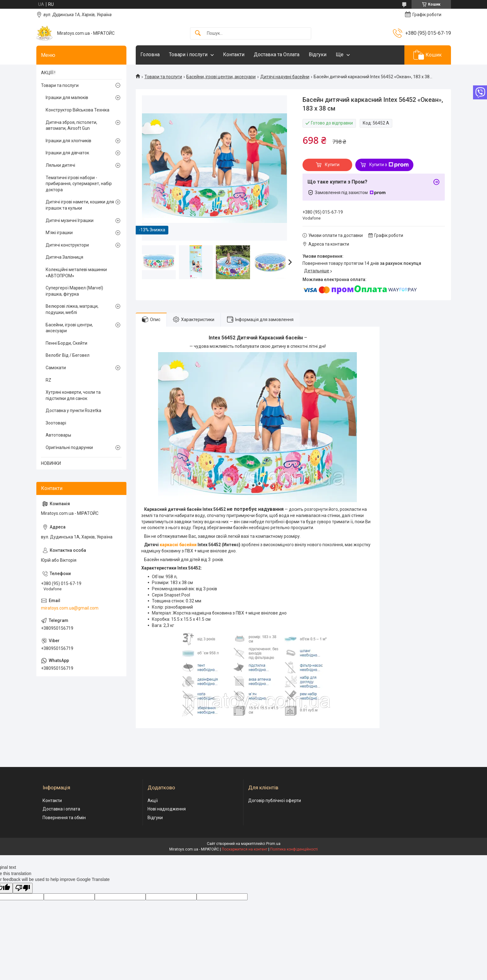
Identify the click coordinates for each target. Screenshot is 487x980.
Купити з (389, 165)
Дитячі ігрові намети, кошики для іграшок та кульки (80, 205)
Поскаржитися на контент (245, 849)
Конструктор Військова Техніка (77, 110)
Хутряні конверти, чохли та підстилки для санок (73, 395)
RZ (48, 380)
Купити (332, 165)
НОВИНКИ (51, 463)
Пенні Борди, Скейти (66, 343)
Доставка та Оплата (277, 54)
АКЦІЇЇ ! (48, 73)
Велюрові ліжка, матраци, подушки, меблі (72, 309)
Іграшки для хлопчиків (68, 141)
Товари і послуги (188, 54)
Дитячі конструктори (67, 245)
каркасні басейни (178, 545)
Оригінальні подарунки (69, 447)
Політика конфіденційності (294, 849)
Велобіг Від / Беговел (68, 355)
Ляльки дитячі (60, 165)
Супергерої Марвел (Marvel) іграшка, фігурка (74, 291)
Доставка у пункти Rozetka (73, 411)
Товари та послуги (163, 77)
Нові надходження (167, 809)
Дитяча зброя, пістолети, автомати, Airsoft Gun (71, 125)
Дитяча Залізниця (64, 257)
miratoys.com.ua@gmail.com (70, 608)
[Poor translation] (23, 888)
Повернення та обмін (64, 818)
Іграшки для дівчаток (67, 153)
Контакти (234, 54)
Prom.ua (273, 844)
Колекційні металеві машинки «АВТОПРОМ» (76, 273)
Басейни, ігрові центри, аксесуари (221, 77)
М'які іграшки (59, 233)
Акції (153, 801)
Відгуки (318, 54)
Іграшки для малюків (67, 98)
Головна (150, 54)
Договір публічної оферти (275, 801)
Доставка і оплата (61, 809)
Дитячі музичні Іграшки (70, 220)
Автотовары (58, 435)
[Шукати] (198, 33)
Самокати (56, 368)
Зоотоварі (56, 423)
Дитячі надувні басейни (285, 77)
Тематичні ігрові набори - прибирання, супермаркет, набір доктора (79, 184)
